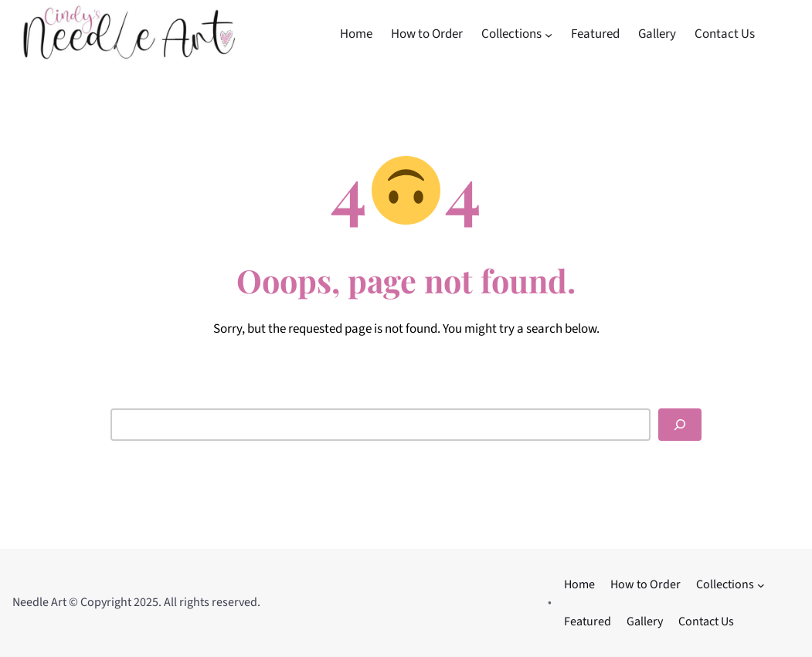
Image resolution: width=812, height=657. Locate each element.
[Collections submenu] (549, 34)
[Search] (680, 425)
